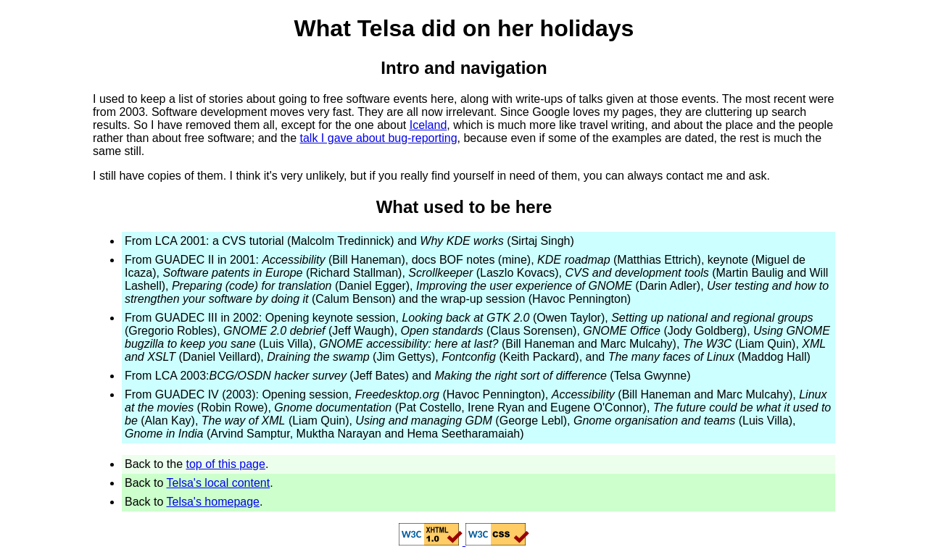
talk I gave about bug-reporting (379, 138)
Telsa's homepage (213, 502)
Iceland (428, 125)
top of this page (226, 464)
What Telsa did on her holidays (464, 28)
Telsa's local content (219, 483)
